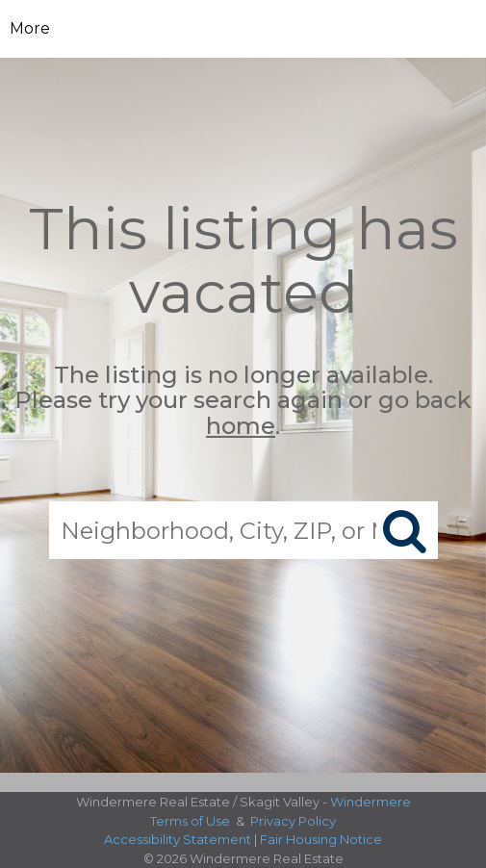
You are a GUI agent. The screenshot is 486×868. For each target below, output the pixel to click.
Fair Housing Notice (321, 839)
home (241, 426)
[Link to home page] (243, 29)
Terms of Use (190, 821)
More (30, 28)
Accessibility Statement (178, 839)
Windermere (371, 802)
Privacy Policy (293, 821)
